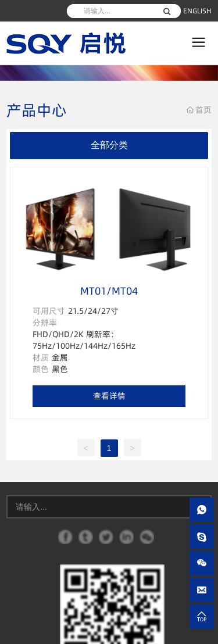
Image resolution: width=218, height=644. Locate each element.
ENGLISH (197, 11)
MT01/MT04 (109, 291)
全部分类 (109, 145)
